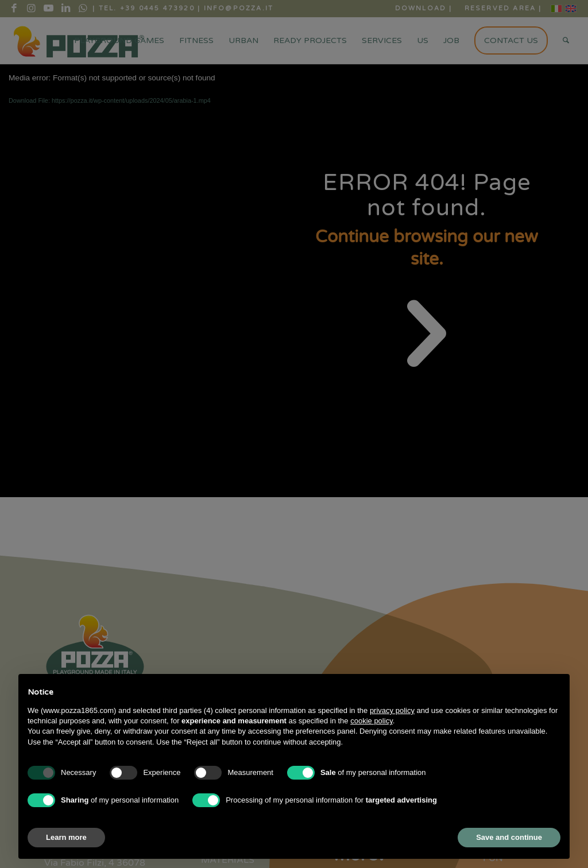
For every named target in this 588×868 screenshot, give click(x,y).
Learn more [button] (66, 837)
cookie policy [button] (371, 721)
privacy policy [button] (392, 710)
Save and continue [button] (509, 837)
